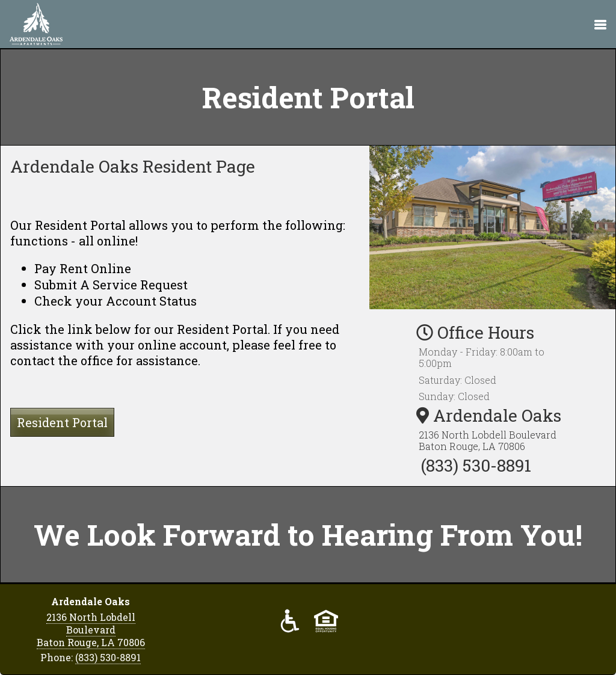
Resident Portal (62, 422)
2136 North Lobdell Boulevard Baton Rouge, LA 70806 (488, 440)
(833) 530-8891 (476, 465)
